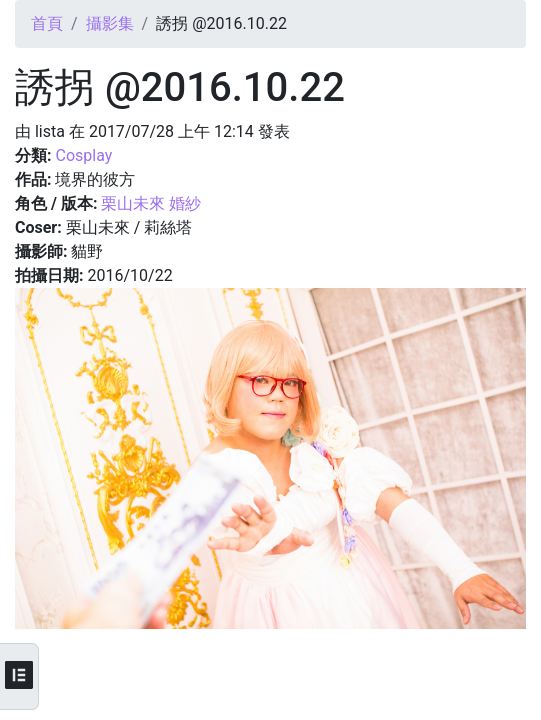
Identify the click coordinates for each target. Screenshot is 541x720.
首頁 (47, 23)
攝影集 (110, 23)
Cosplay (83, 155)
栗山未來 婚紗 (151, 203)
